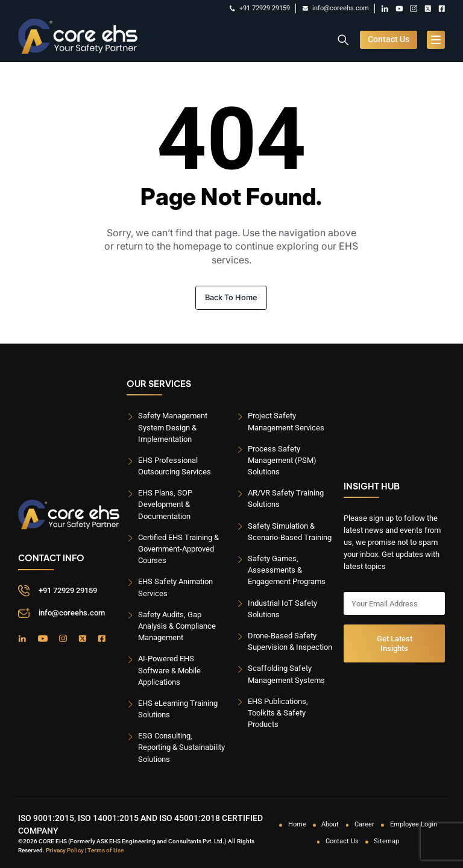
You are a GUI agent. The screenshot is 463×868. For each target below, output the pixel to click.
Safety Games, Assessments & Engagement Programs (287, 570)
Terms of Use (106, 850)
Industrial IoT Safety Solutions (282, 609)
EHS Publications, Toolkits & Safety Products (278, 713)
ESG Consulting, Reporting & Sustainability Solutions (181, 747)
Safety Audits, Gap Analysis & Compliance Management (177, 626)
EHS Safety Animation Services (175, 587)
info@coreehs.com (336, 8)
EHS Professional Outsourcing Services (175, 466)
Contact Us (389, 39)
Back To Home (231, 297)
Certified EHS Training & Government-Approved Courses (178, 549)
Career (364, 824)
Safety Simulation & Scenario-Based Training (290, 532)
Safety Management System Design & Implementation (173, 427)
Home (297, 824)
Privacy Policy (65, 850)
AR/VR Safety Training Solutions (286, 498)
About (330, 824)
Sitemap (386, 841)
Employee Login (414, 824)
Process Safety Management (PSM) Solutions (282, 460)
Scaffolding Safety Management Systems (286, 674)
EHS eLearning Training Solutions (178, 709)
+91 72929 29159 (260, 8)
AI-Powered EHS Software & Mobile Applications (169, 670)
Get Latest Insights (395, 643)
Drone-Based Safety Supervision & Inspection (290, 641)
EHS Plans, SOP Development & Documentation (165, 504)
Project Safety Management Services (286, 421)
